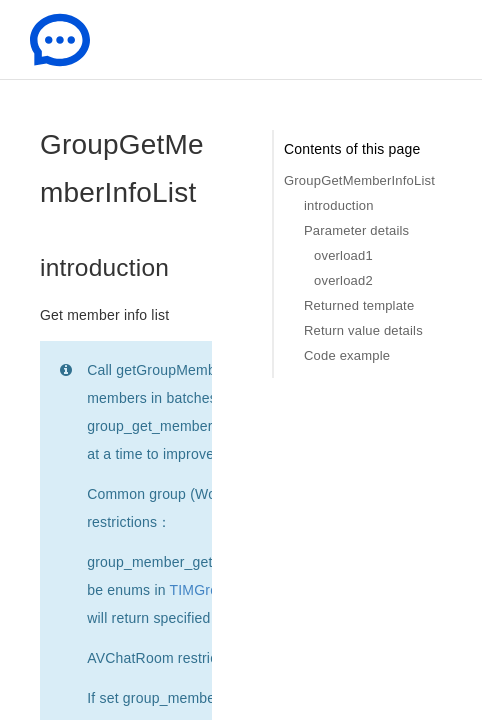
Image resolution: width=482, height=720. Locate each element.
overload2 (343, 280)
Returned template (359, 305)
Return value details (363, 330)
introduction (339, 205)
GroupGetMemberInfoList (359, 180)
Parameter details (356, 230)
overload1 (343, 255)
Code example (347, 355)
